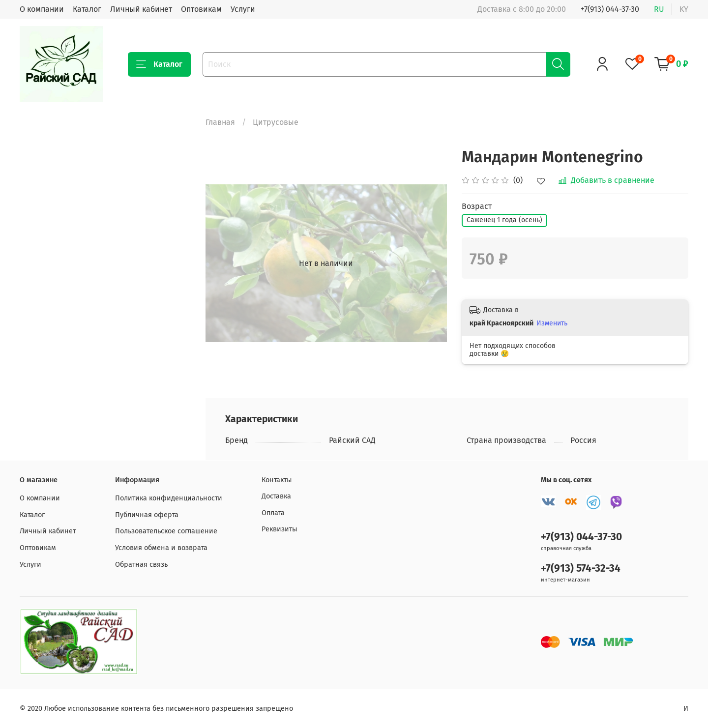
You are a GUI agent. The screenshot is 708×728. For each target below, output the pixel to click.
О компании (42, 9)
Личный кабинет (141, 9)
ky (684, 9)
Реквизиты (280, 529)
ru (659, 9)
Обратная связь (141, 565)
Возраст (477, 206)
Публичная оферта (147, 515)
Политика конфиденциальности (169, 498)
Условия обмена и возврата (161, 548)
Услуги (243, 9)
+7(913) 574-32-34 (581, 568)
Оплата (273, 513)
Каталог (87, 9)
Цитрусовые (276, 122)
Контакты (277, 480)
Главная (220, 122)
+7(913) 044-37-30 (610, 9)
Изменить (552, 323)
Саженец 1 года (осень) (504, 220)
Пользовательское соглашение (166, 531)
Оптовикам (201, 9)
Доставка (276, 496)
